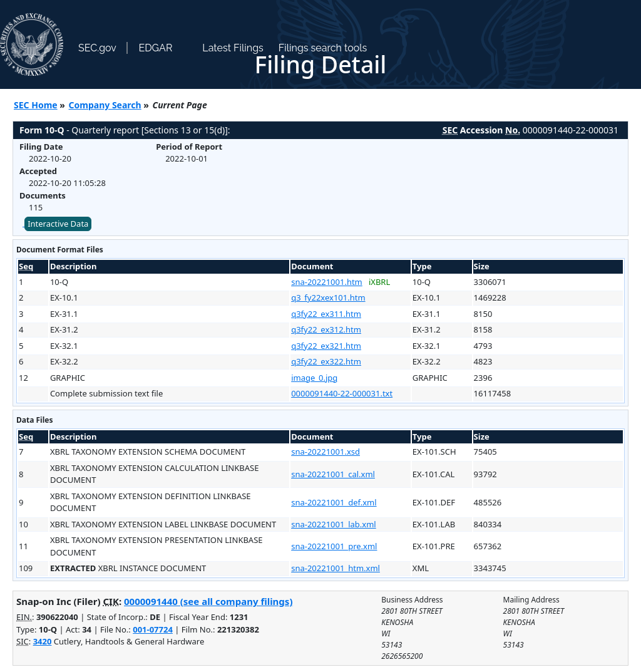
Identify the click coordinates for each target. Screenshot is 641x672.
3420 (43, 641)
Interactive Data (58, 224)
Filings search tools (323, 48)
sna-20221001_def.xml (334, 502)
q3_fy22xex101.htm (328, 297)
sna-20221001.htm (327, 282)
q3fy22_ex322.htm (326, 361)
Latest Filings (233, 48)
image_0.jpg (314, 378)
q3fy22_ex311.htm (326, 314)
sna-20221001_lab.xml (334, 524)
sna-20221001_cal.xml (333, 474)
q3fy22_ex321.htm (326, 346)
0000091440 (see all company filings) (208, 601)
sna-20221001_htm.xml (336, 568)
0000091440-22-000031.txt (342, 393)
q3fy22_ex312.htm (326, 329)
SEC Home (36, 105)
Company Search (105, 105)
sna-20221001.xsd (326, 452)
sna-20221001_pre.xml (334, 546)
